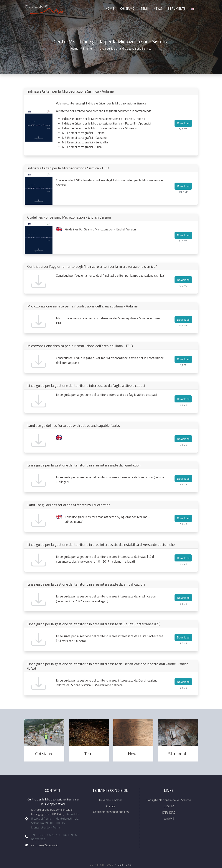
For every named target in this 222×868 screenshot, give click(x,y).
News (158, 9)
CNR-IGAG (169, 813)
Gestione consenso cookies (111, 812)
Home (110, 9)
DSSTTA (169, 806)
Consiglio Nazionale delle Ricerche (169, 800)
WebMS (169, 819)
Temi (144, 9)
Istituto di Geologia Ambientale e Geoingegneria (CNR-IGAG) (52, 812)
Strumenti (176, 9)
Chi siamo (127, 9)
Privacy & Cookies (111, 800)
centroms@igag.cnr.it (45, 845)
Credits (111, 806)
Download (183, 123)
